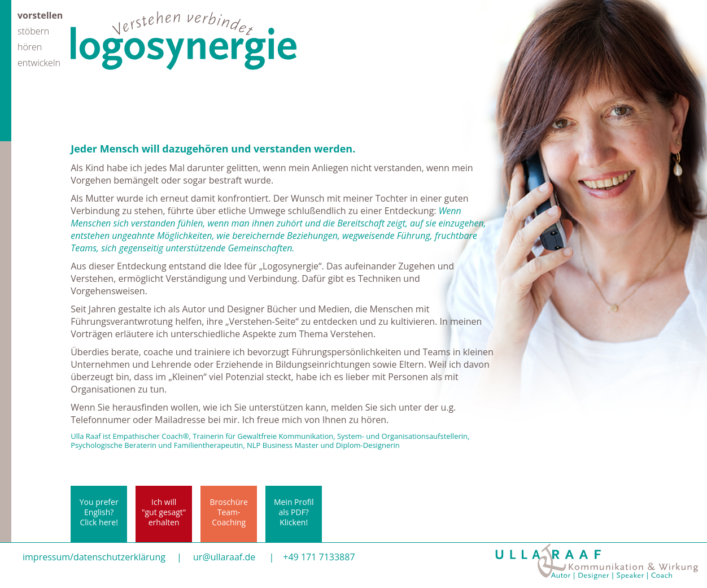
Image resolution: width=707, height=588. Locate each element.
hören (30, 46)
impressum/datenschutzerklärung (94, 557)
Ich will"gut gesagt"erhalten (164, 512)
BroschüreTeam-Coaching (229, 512)
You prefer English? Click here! (99, 512)
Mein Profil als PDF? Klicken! (294, 512)
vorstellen (40, 14)
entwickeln (39, 62)
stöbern (33, 30)
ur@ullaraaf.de (224, 557)
